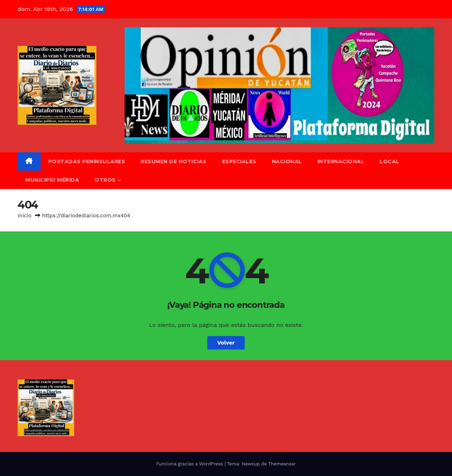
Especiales (239, 161)
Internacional (341, 161)
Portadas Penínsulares (87, 161)
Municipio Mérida (52, 180)
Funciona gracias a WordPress (190, 464)
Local (389, 161)
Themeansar (282, 464)
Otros (106, 180)
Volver (226, 343)
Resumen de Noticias (174, 161)
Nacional (287, 161)
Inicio (25, 216)
